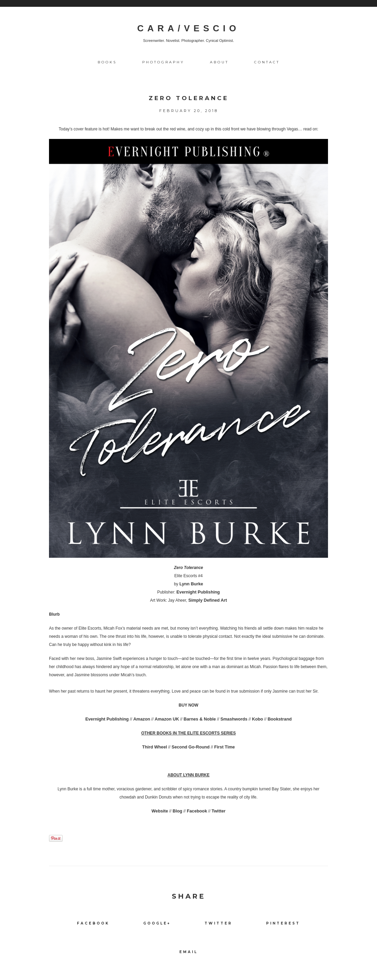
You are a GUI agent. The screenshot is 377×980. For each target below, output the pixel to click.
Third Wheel (156, 747)
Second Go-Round (190, 747)
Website (161, 811)
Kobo (254, 719)
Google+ (157, 923)
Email (188, 952)
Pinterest (283, 923)
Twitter (217, 811)
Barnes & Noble (199, 719)
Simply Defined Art (208, 600)
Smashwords (232, 719)
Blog (178, 811)
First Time (223, 747)
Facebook (197, 811)
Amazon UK (168, 719)
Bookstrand (275, 719)
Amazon (144, 719)
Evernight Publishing (198, 592)
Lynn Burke (191, 584)
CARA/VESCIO (188, 28)
